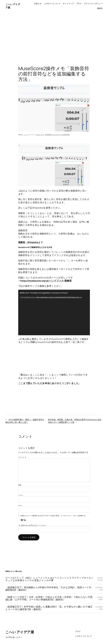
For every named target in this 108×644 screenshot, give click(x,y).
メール (21, 495)
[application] (54, 312)
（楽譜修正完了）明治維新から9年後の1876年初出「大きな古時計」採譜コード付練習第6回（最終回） (48, 589)
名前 (20, 485)
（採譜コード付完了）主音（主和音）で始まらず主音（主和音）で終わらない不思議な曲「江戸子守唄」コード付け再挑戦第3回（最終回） (49, 598)
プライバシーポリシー (93, 3)
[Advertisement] (54, 35)
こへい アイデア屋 (20, 632)
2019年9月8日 (100, 598)
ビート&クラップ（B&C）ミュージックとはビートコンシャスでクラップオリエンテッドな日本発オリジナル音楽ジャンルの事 (49, 579)
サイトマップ (68, 3)
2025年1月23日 (100, 579)
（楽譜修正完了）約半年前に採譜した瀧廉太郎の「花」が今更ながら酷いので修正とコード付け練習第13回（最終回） (49, 608)
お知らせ (38, 3)
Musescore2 (40, 135)
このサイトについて (52, 3)
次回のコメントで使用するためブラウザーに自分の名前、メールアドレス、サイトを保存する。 (54, 516)
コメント (22, 457)
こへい (26, 135)
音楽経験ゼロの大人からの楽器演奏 (57, 135)
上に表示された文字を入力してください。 (33, 525)
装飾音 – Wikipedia (28, 242)
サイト (21, 505)
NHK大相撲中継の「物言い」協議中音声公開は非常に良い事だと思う (25, 421)
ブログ (79, 3)
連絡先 (100, 8)
